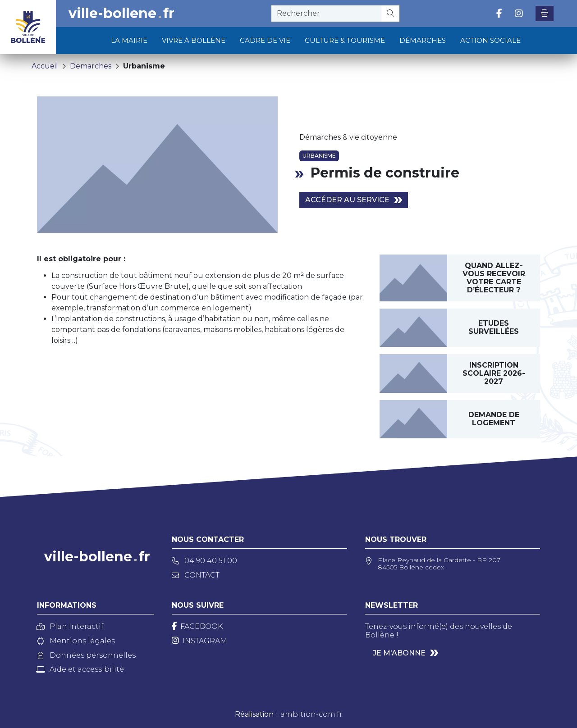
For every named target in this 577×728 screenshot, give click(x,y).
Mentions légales (76, 641)
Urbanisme (144, 66)
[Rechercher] (391, 14)
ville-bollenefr (121, 14)
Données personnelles (86, 655)
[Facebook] (197, 626)
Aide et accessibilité (80, 669)
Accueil (45, 66)
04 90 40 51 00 (204, 561)
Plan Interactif (70, 626)
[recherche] (326, 14)
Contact (196, 575)
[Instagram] (199, 641)
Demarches (91, 66)
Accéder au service (347, 200)
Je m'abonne (399, 653)
